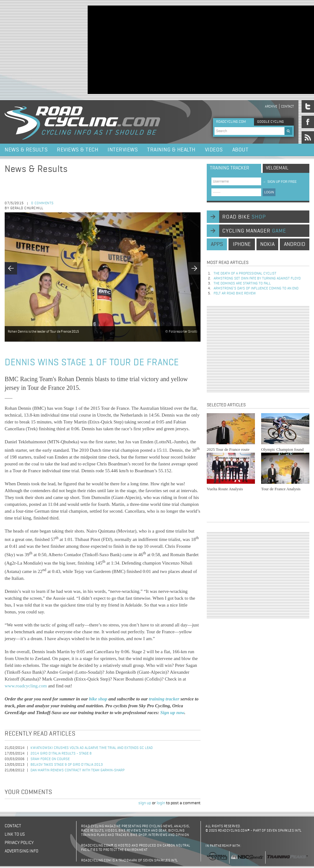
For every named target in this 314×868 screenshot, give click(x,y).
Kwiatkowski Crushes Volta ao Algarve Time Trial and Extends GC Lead (92, 748)
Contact (287, 106)
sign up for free (280, 182)
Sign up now (172, 713)
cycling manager (254, 231)
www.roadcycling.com (26, 686)
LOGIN (269, 192)
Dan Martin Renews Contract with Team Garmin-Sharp (78, 770)
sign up (145, 803)
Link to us (15, 834)
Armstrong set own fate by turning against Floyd (257, 279)
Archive (271, 106)
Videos (214, 150)
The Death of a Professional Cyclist (245, 274)
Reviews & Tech (78, 150)
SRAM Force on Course (50, 759)
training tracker (165, 699)
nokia (267, 244)
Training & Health (171, 150)
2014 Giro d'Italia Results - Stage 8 (61, 754)
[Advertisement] (163, 49)
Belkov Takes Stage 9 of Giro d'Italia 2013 (67, 765)
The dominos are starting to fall (242, 284)
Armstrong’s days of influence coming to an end (256, 289)
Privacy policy (19, 843)
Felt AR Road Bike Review (235, 293)
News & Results (26, 150)
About (240, 150)
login (161, 803)
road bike (244, 217)
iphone (242, 244)
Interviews (123, 150)
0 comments (42, 203)
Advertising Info (21, 851)
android (295, 244)
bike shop (99, 699)
